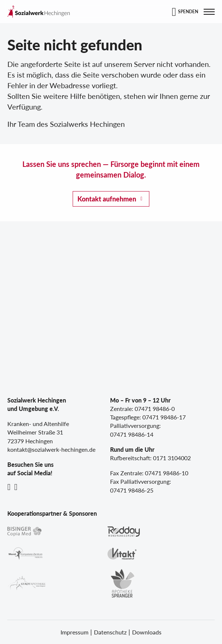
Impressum (74, 632)
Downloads (147, 632)
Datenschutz (110, 632)
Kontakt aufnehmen (107, 199)
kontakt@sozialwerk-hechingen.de (51, 449)
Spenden (188, 12)
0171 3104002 (172, 458)
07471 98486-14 (132, 434)
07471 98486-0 (155, 409)
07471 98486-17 (164, 417)
